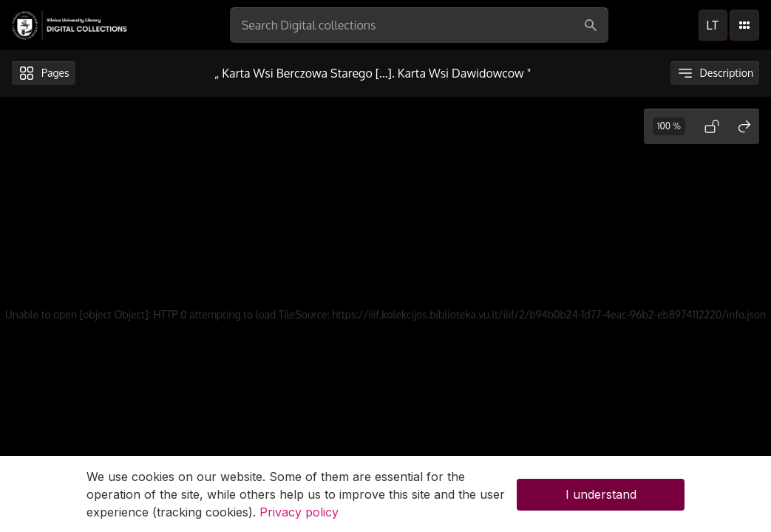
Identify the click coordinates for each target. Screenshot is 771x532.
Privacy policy (299, 516)
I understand (601, 499)
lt (713, 25)
